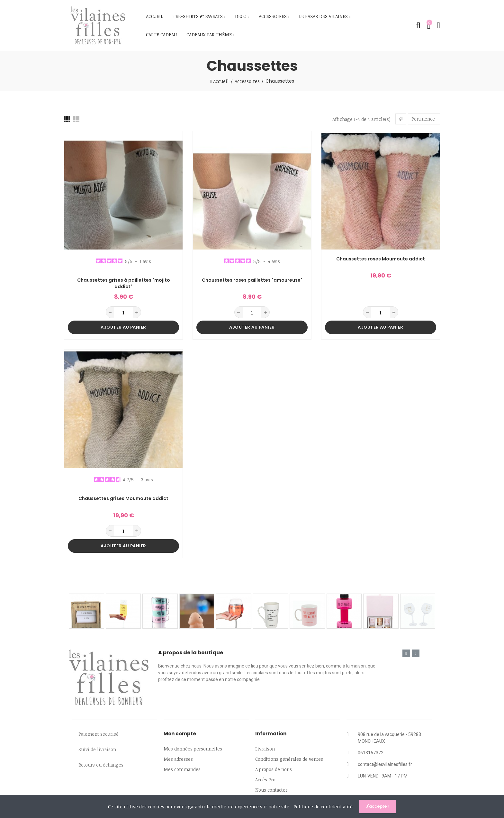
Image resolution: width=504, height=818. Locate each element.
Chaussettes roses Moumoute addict (381, 259)
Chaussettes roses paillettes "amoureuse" (252, 280)
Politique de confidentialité (323, 807)
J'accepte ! (378, 806)
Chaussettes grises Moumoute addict (123, 499)
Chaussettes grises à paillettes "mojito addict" (124, 283)
